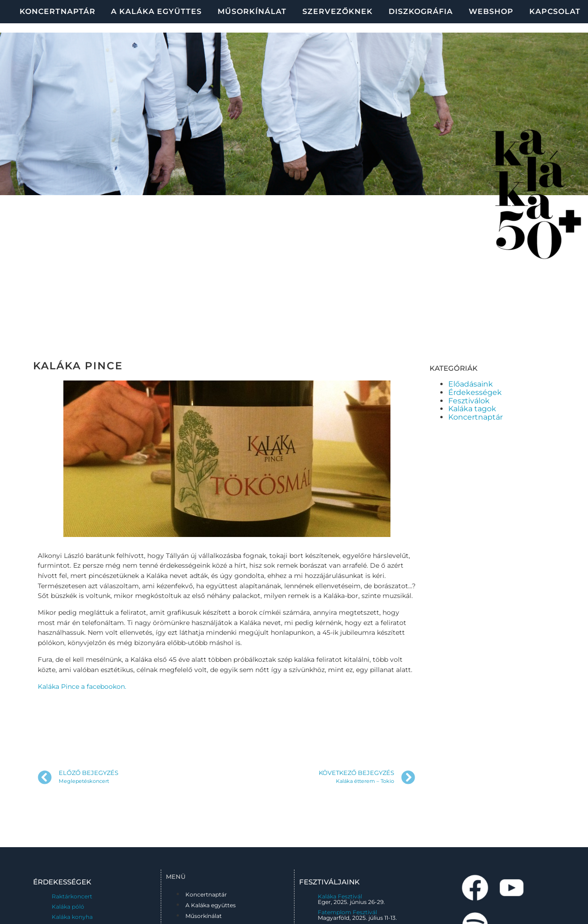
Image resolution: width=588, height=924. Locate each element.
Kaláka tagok (472, 409)
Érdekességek (475, 392)
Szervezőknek (338, 11)
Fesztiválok (469, 401)
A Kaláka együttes (156, 11)
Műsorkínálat (252, 11)
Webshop (491, 11)
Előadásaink (471, 384)
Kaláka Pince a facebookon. (82, 686)
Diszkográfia (421, 11)
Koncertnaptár (58, 11)
